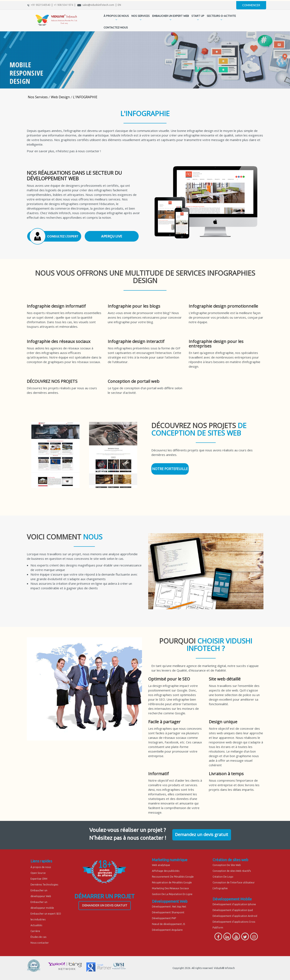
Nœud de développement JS (168, 924)
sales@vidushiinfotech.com (98, 5)
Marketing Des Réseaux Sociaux (170, 888)
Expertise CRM (39, 879)
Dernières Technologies (44, 885)
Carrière (35, 931)
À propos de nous (41, 867)
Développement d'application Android (235, 916)
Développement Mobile (232, 899)
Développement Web (170, 901)
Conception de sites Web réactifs (232, 871)
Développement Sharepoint (168, 912)
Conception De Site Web (227, 865)
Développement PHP (164, 918)
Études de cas (38, 937)
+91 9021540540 (40, 5)
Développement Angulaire (167, 930)
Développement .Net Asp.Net (169, 907)
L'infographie (220, 888)
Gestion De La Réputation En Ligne (172, 894)
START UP (198, 16)
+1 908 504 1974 (63, 5)
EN (119, 5)
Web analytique (161, 865)
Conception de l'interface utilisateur (234, 882)
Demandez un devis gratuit (202, 834)
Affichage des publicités (166, 871)
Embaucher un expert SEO (46, 914)
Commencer (251, 5)
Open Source (38, 873)
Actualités (36, 925)
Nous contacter (40, 943)
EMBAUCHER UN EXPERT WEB (171, 16)
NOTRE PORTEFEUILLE (170, 469)
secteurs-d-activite (221, 16)
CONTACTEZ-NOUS (116, 27)
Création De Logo (223, 877)
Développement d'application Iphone (234, 904)
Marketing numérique (170, 860)
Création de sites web (230, 860)
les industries (38, 919)
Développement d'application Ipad (233, 910)
